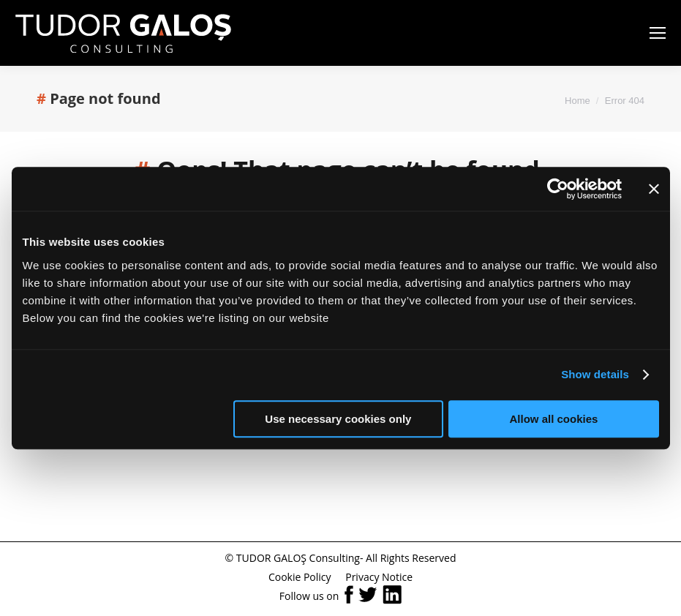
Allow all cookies (554, 419)
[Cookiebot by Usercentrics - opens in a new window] (558, 189)
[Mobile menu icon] (658, 33)
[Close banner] (654, 189)
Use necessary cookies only (338, 419)
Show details (595, 374)
